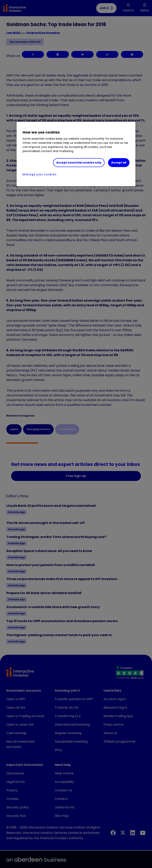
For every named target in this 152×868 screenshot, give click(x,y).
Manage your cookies (39, 174)
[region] (76, 154)
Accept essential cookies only (79, 163)
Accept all (119, 163)
